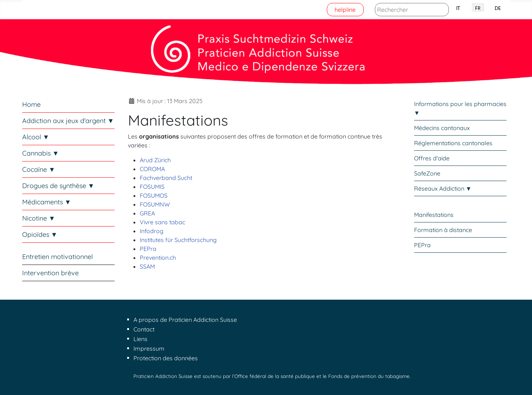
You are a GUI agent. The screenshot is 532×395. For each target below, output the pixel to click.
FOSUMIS (152, 187)
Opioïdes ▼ (40, 234)
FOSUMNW (155, 204)
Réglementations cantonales (453, 143)
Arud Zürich (155, 160)
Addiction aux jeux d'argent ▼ (68, 121)
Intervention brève (50, 273)
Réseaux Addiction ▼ (443, 188)
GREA (147, 213)
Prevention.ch (158, 258)
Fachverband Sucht (166, 178)
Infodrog (152, 231)
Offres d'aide (432, 158)
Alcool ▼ (36, 137)
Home (31, 104)
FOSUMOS (154, 195)
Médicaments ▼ (47, 202)
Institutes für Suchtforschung (178, 240)
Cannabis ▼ (41, 153)
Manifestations (434, 215)
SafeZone (427, 173)
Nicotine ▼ (39, 218)
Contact (144, 329)
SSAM (147, 266)
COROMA (152, 169)
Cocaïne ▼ (39, 169)
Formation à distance (443, 230)
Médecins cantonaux (442, 128)
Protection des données (166, 358)
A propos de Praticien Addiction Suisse (185, 320)
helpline (345, 10)
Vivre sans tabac (162, 222)
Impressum (149, 348)
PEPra (148, 249)
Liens (140, 339)
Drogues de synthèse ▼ (58, 186)
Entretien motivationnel (57, 257)
